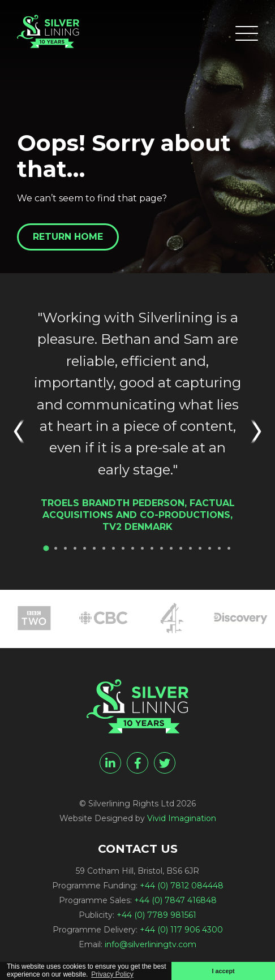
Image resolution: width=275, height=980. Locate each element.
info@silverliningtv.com (151, 944)
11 (142, 548)
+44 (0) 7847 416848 (175, 900)
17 (200, 548)
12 (152, 548)
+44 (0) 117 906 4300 (181, 930)
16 (190, 548)
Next (252, 431)
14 (171, 548)
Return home (68, 237)
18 (210, 548)
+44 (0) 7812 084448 (182, 886)
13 (162, 548)
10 (133, 548)
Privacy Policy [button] (112, 974)
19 (219, 548)
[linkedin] (110, 763)
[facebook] (137, 763)
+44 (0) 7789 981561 (156, 915)
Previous (23, 431)
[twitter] (165, 763)
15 (181, 548)
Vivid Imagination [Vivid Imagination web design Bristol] (182, 818)
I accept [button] (223, 971)
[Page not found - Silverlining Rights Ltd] (48, 31)
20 (229, 548)
